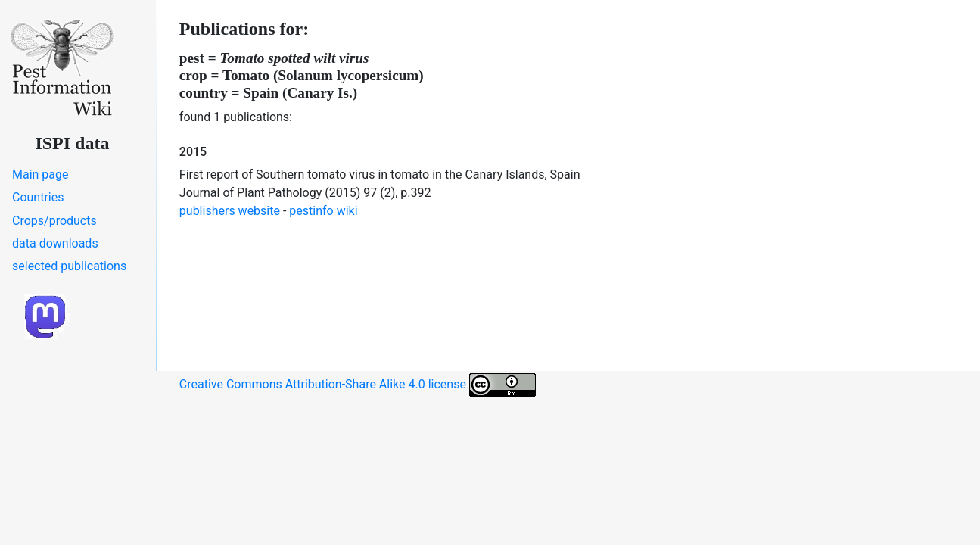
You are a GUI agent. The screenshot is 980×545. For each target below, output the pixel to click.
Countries (38, 197)
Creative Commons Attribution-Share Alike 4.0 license (358, 385)
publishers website (230, 211)
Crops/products (54, 221)
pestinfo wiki (323, 211)
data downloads (55, 243)
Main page (40, 174)
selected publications (69, 266)
